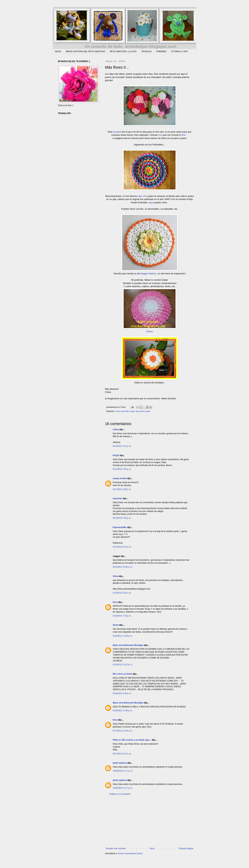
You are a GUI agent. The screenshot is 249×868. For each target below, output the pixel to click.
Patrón (150, 331)
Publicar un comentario (120, 794)
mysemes (117, 498)
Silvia (115, 576)
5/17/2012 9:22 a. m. (122, 754)
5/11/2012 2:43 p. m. (122, 469)
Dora (115, 602)
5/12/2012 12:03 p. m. (123, 567)
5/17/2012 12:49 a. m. (123, 731)
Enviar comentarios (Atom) (130, 853)
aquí (151, 202)
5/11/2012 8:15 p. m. (122, 547)
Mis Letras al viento (122, 674)
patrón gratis (145, 411)
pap (137, 411)
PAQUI (116, 455)
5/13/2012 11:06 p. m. (123, 636)
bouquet (117, 132)
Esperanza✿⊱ (120, 527)
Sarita (116, 625)
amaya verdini (120, 478)
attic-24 (142, 196)
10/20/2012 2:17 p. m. (123, 771)
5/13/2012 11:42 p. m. (123, 665)
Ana (160, 135)
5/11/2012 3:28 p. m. (122, 489)
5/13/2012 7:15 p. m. (122, 616)
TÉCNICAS (146, 52)
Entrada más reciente (116, 848)
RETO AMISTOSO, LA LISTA (123, 52)
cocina (118, 411)
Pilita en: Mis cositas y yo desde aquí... (132, 740)
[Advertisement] (150, 821)
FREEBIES (161, 52)
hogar (132, 411)
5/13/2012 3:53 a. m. (122, 593)
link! (184, 135)
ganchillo (125, 411)
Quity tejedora (120, 763)
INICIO (58, 52)
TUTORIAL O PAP (179, 52)
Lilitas (116, 430)
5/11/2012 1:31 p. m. (122, 446)
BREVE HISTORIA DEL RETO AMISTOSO (86, 52)
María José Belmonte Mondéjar (128, 645)
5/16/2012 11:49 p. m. (123, 711)
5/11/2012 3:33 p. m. (122, 518)
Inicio (152, 848)
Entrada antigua (186, 848)
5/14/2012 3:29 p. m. (122, 693)
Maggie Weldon (148, 274)
